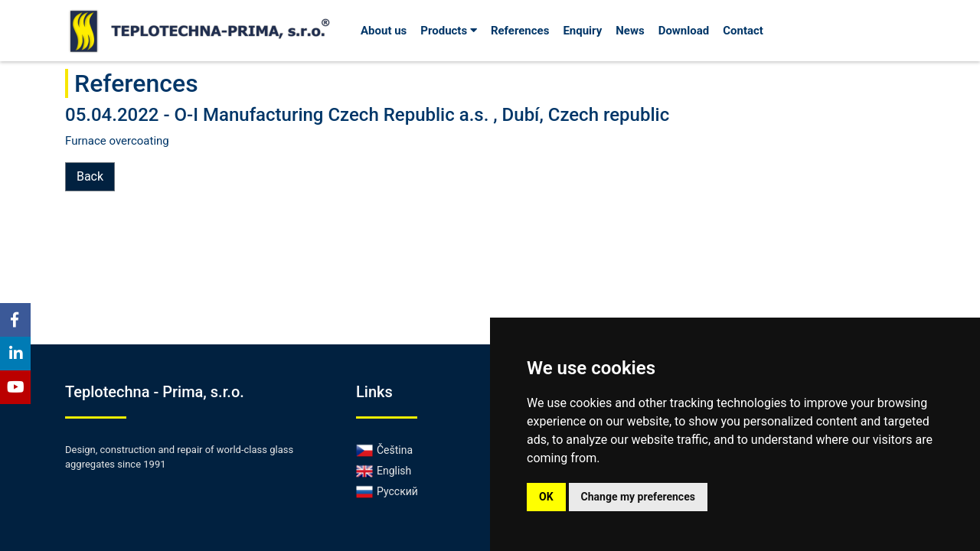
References (520, 31)
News (630, 31)
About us (384, 31)
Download (684, 31)
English (384, 471)
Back (90, 176)
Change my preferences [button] (638, 497)
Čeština (384, 450)
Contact (743, 31)
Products (449, 31)
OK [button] (546, 497)
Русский (387, 491)
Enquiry (582, 31)
